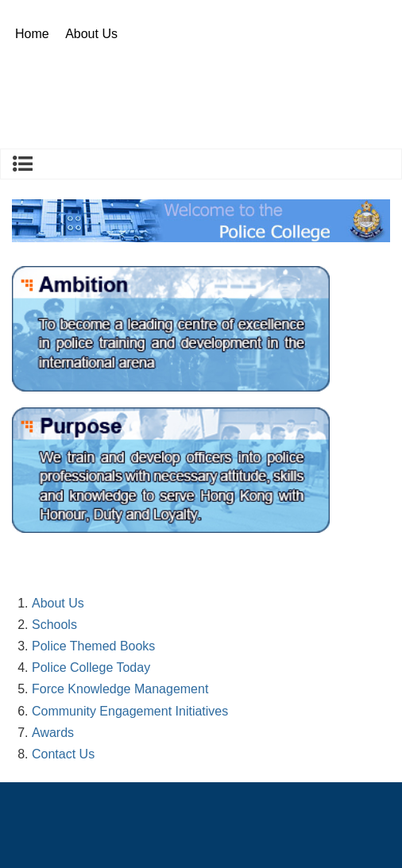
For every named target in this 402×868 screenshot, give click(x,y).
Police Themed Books (93, 646)
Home (32, 34)
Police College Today (91, 667)
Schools (54, 625)
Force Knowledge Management (120, 689)
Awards (53, 733)
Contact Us (63, 754)
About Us (91, 34)
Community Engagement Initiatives (130, 711)
